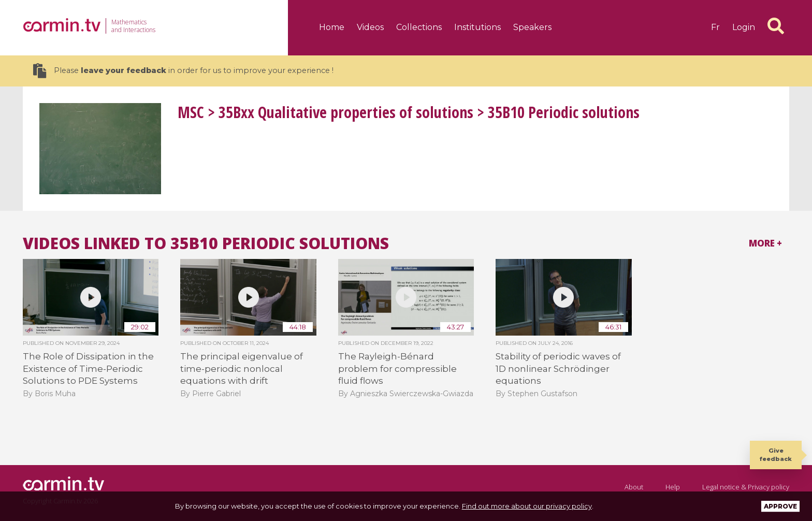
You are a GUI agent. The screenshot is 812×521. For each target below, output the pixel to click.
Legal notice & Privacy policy (746, 487)
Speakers (532, 27)
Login (744, 27)
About (634, 487)
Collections (419, 27)
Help (673, 487)
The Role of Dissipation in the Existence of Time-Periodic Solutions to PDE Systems (88, 368)
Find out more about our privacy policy (527, 506)
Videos (370, 27)
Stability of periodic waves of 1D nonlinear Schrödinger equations (558, 368)
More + (765, 243)
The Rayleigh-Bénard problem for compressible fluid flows (397, 368)
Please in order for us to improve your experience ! (183, 71)
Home (332, 27)
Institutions (477, 27)
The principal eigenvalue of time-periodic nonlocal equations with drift (242, 368)
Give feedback (776, 454)
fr (715, 27)
